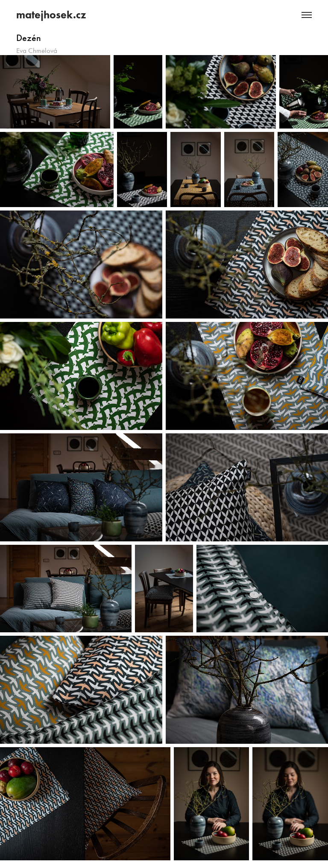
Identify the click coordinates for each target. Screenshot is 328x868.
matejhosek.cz (51, 15)
